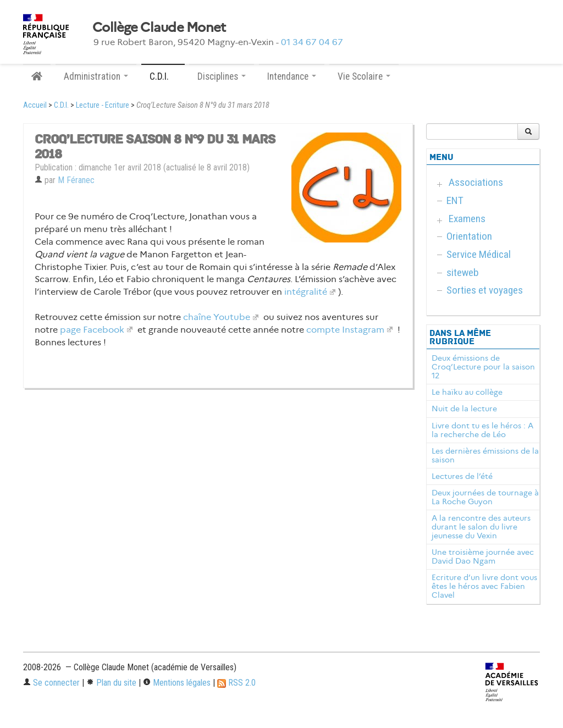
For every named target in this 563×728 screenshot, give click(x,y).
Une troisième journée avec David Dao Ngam (483, 556)
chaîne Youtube (217, 317)
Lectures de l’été (462, 476)
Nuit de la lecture (464, 409)
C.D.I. (61, 105)
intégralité (306, 292)
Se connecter (51, 683)
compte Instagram (345, 330)
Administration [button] (96, 76)
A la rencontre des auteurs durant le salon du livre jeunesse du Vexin (481, 527)
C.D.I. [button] (163, 76)
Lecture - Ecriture (103, 105)
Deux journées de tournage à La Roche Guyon (485, 497)
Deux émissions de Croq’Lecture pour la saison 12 (483, 367)
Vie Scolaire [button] (364, 76)
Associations (476, 182)
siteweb (463, 272)
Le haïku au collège (467, 392)
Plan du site (111, 683)
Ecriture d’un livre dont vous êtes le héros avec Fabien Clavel (484, 586)
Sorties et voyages (485, 290)
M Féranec (76, 180)
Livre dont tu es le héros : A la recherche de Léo (482, 430)
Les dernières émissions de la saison (485, 455)
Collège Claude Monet (159, 27)
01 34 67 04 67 (312, 42)
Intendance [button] (292, 76)
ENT (455, 200)
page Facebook (92, 330)
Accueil (35, 105)
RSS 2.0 (236, 683)
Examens (467, 219)
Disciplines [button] (222, 76)
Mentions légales (177, 683)
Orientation (469, 236)
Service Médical (479, 254)
